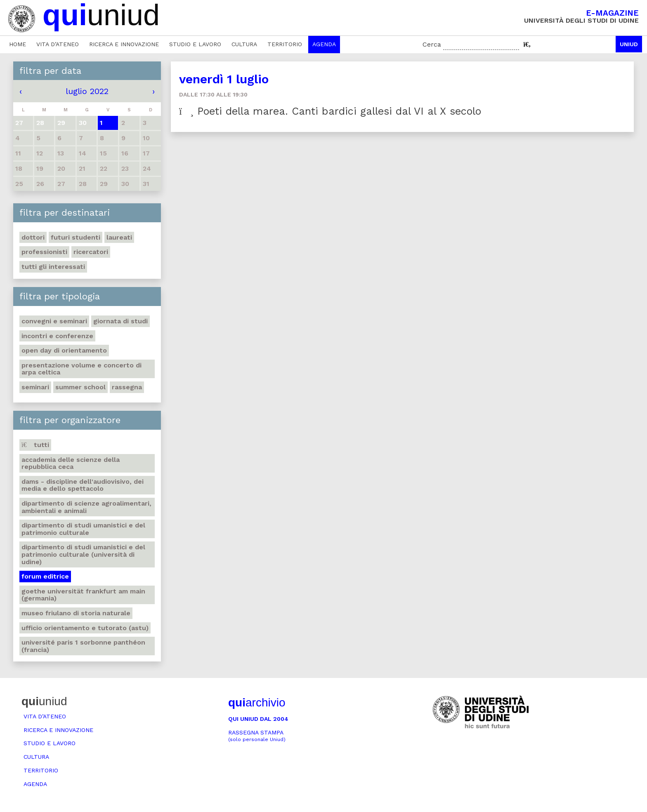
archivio (257, 703)
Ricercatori (91, 252)
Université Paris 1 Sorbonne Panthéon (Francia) (83, 646)
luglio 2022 (87, 91)
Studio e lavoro (195, 44)
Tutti (35, 445)
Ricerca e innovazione (124, 44)
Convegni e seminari (54, 321)
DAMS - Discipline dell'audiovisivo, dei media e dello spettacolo (83, 485)
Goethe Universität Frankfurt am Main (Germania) (83, 595)
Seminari (35, 387)
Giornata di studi (120, 321)
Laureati (119, 237)
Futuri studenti (76, 237)
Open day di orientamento (64, 350)
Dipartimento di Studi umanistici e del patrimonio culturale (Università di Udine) (83, 554)
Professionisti (44, 252)
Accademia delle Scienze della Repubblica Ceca (71, 463)
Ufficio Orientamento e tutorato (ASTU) (85, 628)
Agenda (324, 44)
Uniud (629, 44)
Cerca (432, 44)
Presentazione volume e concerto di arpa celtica (81, 369)
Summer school (80, 387)
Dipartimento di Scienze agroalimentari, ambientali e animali (86, 507)
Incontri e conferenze (57, 336)
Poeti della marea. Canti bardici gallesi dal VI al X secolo (330, 111)
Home (18, 44)
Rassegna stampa (257, 736)
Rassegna (127, 387)
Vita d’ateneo (58, 44)
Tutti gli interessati (53, 267)
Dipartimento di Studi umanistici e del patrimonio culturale (83, 529)
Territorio (285, 44)
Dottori (33, 237)
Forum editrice (45, 576)
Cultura (244, 44)
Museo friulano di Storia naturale (76, 613)
